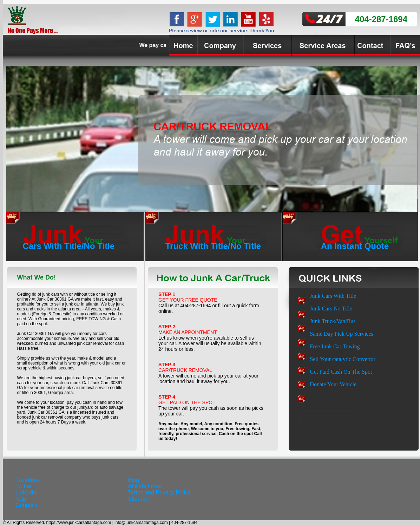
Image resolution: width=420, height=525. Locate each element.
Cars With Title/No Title (69, 246)
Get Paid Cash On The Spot (341, 372)
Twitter (24, 486)
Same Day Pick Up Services (341, 334)
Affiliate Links (144, 486)
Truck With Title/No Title (213, 246)
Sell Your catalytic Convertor (343, 359)
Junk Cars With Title (333, 296)
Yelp (21, 499)
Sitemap (138, 499)
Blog (133, 480)
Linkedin (26, 493)
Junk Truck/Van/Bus (333, 321)
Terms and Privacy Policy (159, 493)
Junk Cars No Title (331, 309)
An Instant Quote (355, 246)
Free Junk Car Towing (335, 346)
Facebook (28, 480)
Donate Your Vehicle (333, 384)
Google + (27, 505)
